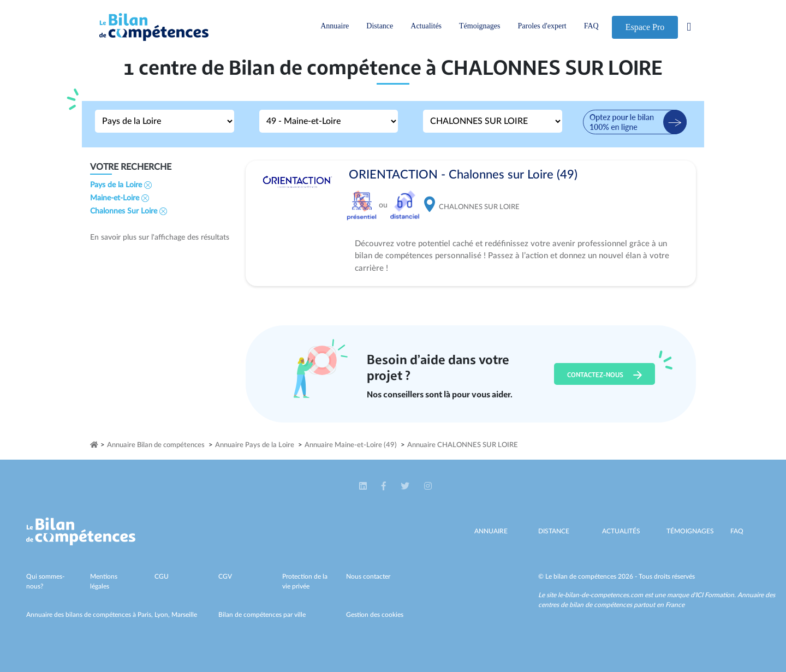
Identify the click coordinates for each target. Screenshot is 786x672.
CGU (162, 576)
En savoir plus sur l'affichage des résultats (160, 237)
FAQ (591, 26)
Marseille (184, 615)
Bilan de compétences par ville (262, 615)
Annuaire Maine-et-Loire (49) (351, 445)
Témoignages (480, 26)
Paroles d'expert (542, 26)
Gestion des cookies (375, 615)
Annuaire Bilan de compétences (156, 445)
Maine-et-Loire (120, 198)
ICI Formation (715, 595)
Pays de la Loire (121, 185)
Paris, (146, 615)
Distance (380, 26)
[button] (364, 486)
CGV (225, 576)
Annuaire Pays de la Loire (255, 445)
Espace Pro (645, 27)
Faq (737, 531)
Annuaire (335, 26)
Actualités (426, 26)
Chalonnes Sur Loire (129, 211)
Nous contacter (368, 576)
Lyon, (163, 615)
